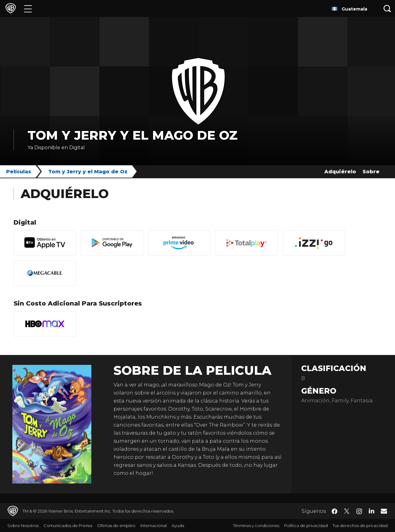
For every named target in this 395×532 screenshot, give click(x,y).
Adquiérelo (340, 172)
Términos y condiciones (256, 526)
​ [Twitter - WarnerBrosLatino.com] (347, 511)
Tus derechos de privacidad (360, 526)
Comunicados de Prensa (68, 526)
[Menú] (28, 8)
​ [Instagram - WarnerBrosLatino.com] (359, 511)
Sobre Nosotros (23, 526)
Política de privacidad (306, 526)
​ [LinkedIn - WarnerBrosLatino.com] (372, 511)
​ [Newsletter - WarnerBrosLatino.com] (384, 511)
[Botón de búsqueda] (387, 8)
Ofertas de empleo (116, 526)
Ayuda (178, 526)
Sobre (371, 172)
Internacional (154, 526)
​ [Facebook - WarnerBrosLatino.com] (335, 511)
